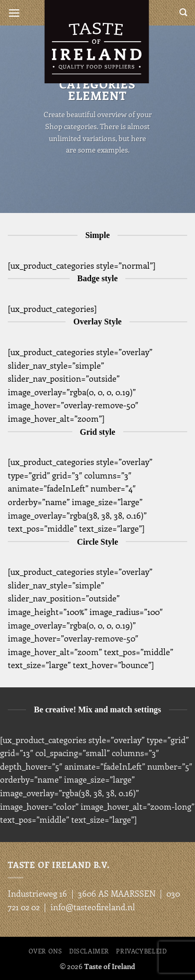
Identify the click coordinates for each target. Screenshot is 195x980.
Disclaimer (89, 951)
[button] (14, 13)
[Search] (183, 12)
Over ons (45, 951)
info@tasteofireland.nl (93, 907)
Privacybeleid (141, 951)
